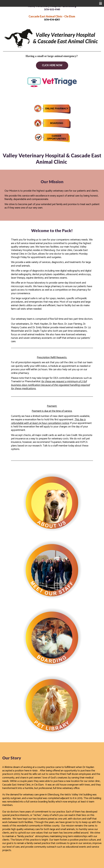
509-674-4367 (52, 20)
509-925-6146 (52, 9)
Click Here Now (52, 65)
